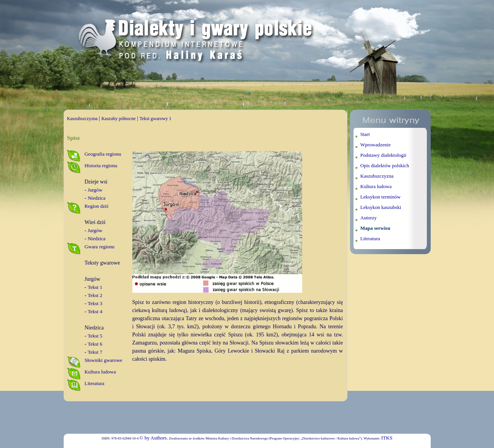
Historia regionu (101, 165)
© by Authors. (154, 438)
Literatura (94, 383)
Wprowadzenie (376, 145)
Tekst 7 (95, 352)
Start (365, 134)
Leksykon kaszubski (381, 207)
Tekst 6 (95, 344)
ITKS (387, 438)
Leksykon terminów (381, 197)
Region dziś (96, 206)
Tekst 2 (95, 295)
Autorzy (369, 218)
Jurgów (95, 190)
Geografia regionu (103, 154)
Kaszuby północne (119, 119)
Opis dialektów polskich (385, 165)
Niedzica (96, 198)
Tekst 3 (95, 303)
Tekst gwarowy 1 (155, 119)
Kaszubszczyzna (82, 119)
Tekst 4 (95, 311)
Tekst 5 (95, 336)
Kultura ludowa (100, 372)
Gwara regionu (100, 247)
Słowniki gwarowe (103, 360)
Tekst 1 (95, 287)
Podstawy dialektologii (384, 155)
